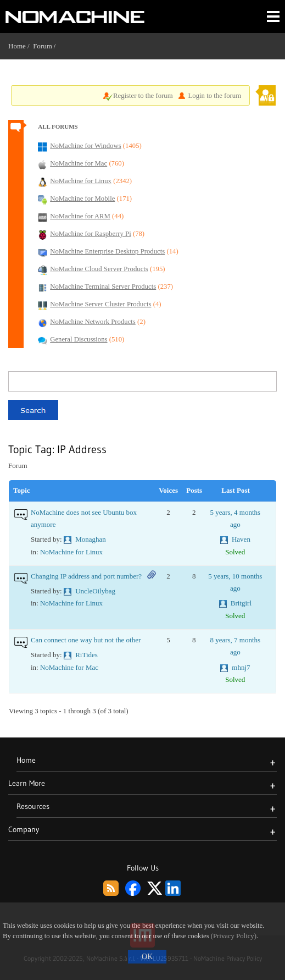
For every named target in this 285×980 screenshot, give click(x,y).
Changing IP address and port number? (86, 576)
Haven (241, 539)
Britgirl (241, 603)
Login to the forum (215, 96)
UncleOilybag (95, 591)
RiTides (86, 655)
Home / (21, 46)
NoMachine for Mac (69, 667)
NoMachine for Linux (71, 552)
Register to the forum (143, 96)
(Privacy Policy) (234, 936)
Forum (43, 46)
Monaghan (91, 539)
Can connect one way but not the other (86, 640)
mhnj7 (241, 667)
